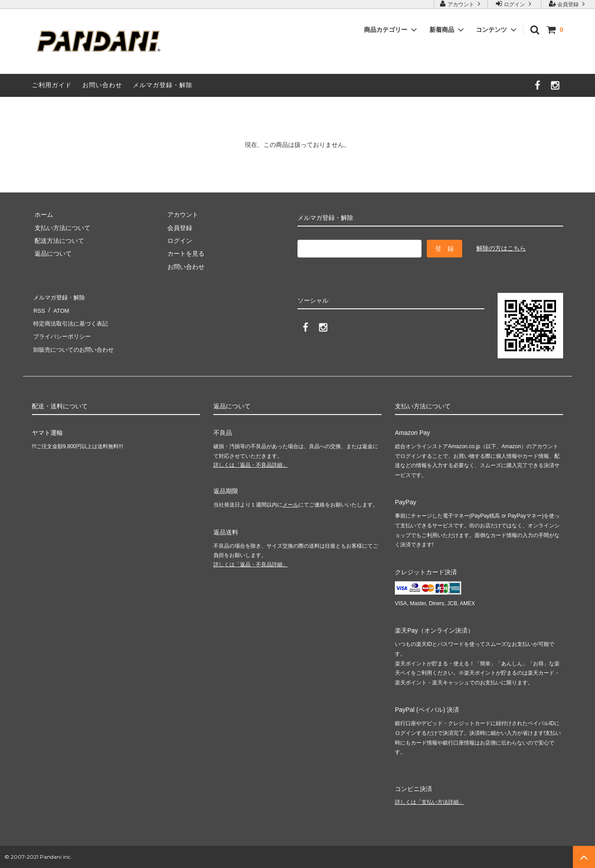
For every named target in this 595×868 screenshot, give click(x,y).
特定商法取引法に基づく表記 (72, 323)
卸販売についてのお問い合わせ (75, 350)
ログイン (515, 4)
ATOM (58, 310)
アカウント (461, 4)
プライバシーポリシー (63, 336)
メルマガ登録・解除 (163, 85)
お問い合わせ (102, 85)
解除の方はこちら (501, 248)
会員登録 (568, 4)
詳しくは (251, 465)
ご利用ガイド (52, 85)
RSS (38, 310)
